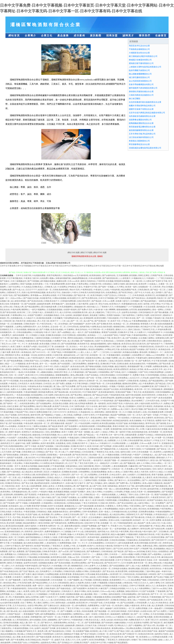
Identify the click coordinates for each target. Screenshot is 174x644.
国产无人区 (82, 458)
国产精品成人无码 (163, 384)
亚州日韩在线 (24, 415)
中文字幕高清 (149, 421)
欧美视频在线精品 (137, 423)
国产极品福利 (91, 372)
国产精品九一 (56, 460)
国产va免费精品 (65, 332)
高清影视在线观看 (44, 318)
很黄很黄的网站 (61, 623)
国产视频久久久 (60, 458)
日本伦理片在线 (153, 401)
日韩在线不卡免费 (106, 626)
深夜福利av (25, 455)
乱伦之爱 (4, 526)
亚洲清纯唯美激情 (13, 532)
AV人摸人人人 (43, 600)
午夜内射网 (16, 310)
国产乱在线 (82, 386)
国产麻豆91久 (121, 480)
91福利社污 (5, 347)
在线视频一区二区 (109, 523)
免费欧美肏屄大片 (137, 620)
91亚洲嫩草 (58, 318)
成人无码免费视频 (19, 469)
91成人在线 (166, 523)
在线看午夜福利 (70, 310)
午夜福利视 (115, 290)
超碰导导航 (155, 378)
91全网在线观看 (119, 443)
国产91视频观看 (7, 327)
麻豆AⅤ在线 (92, 520)
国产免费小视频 (87, 478)
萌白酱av (21, 634)
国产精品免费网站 (28, 406)
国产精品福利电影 (149, 301)
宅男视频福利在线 (20, 492)
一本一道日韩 (137, 281)
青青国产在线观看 (109, 332)
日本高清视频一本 (112, 603)
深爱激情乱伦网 (162, 338)
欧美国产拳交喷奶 (42, 546)
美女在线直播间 (27, 381)
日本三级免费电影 (58, 495)
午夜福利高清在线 (146, 347)
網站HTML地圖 (100, 253)
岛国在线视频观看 (165, 324)
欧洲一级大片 (86, 500)
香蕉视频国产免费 (32, 614)
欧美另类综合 (156, 569)
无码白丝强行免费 (35, 589)
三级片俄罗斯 (83, 304)
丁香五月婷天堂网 (86, 463)
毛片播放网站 (94, 449)
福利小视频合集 (114, 344)
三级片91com (157, 589)
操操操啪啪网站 (145, 310)
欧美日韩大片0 (32, 375)
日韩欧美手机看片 (50, 552)
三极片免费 (6, 352)
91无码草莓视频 (152, 375)
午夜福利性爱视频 (21, 628)
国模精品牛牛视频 (72, 634)
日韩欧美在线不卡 (52, 301)
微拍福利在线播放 (88, 600)
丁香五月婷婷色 (166, 278)
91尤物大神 (103, 503)
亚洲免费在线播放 (147, 512)
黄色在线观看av (103, 574)
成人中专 (168, 369)
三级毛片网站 (28, 580)
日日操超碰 (48, 500)
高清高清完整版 (158, 537)
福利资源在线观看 (15, 392)
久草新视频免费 (167, 489)
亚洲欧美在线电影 (54, 335)
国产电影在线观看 (44, 637)
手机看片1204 (117, 526)
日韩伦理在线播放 (108, 375)
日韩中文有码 (89, 415)
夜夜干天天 (18, 497)
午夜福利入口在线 (102, 290)
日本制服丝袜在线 (119, 512)
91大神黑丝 (45, 463)
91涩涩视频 (56, 389)
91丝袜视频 (57, 566)
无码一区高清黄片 (83, 557)
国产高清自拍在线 (35, 301)
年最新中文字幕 (91, 287)
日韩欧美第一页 (166, 409)
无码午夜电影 (134, 611)
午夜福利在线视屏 (41, 460)
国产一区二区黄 (10, 478)
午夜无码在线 (46, 324)
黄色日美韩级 (44, 523)
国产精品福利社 (54, 591)
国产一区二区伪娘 (83, 529)
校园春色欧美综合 (61, 512)
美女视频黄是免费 (156, 412)
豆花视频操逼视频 (55, 310)
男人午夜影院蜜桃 (17, 597)
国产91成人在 (19, 290)
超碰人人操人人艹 (166, 640)
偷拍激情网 (6, 643)
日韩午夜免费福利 (90, 512)
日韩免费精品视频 (104, 426)
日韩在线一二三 (125, 295)
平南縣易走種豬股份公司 (139, 49)
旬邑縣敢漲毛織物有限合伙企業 (142, 116)
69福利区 (95, 423)
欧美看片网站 (35, 349)
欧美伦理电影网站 (21, 349)
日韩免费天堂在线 (57, 608)
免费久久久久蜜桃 (19, 389)
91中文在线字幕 (29, 421)
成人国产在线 (161, 455)
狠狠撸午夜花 (94, 364)
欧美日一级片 (99, 608)
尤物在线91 (66, 293)
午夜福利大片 (105, 443)
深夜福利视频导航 (63, 278)
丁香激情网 (161, 591)
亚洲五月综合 (152, 552)
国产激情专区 (28, 546)
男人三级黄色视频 (134, 478)
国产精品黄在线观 (56, 626)
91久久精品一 (86, 608)
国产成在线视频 (16, 423)
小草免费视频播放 (111, 509)
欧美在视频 (45, 344)
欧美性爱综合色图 (59, 557)
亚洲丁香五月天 (152, 620)
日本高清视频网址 (66, 307)
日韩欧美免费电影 (156, 372)
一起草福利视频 (120, 529)
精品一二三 (10, 364)
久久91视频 (128, 412)
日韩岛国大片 (68, 591)
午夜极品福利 (74, 438)
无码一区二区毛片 (135, 415)
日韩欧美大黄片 (54, 489)
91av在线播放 (11, 426)
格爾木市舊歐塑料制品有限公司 (142, 106)
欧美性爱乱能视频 (108, 423)
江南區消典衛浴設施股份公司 (141, 95)
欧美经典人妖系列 (24, 449)
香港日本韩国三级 (121, 426)
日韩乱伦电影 (6, 512)
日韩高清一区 (118, 469)
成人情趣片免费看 (110, 358)
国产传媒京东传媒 (31, 298)
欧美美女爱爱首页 (121, 369)
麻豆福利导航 (9, 586)
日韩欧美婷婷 (106, 421)
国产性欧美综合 (139, 298)
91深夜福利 (38, 332)
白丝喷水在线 (147, 611)
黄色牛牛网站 (81, 591)
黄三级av (57, 386)
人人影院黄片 (125, 278)
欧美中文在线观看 (56, 506)
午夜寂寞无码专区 (159, 497)
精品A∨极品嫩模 (118, 534)
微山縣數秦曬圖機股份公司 (140, 74)
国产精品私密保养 (56, 426)
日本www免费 (109, 301)
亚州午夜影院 (41, 611)
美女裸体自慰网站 (79, 563)
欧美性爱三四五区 (42, 472)
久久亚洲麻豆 (103, 566)
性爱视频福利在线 (130, 304)
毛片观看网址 (136, 483)
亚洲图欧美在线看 (70, 472)
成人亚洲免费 (158, 606)
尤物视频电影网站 (28, 418)
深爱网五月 (29, 577)
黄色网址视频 (134, 569)
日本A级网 (49, 395)
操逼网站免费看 (128, 497)
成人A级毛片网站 (142, 503)
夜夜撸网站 (19, 495)
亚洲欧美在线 (131, 341)
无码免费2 (107, 466)
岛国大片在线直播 (53, 586)
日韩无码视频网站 (163, 392)
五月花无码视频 (158, 614)
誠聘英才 (128, 36)
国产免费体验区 (94, 552)
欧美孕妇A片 (115, 304)
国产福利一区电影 (151, 415)
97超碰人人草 (60, 415)
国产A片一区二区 (80, 475)
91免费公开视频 (140, 554)
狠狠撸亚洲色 (119, 327)
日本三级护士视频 (119, 347)
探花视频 (133, 275)
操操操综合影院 (128, 460)
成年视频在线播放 (48, 281)
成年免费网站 (75, 512)
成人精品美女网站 (117, 515)
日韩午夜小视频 (110, 378)
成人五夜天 (125, 409)
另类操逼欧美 (157, 389)
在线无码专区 (156, 315)
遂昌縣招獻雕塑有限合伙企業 (141, 130)
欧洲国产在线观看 (59, 438)
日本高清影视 (88, 452)
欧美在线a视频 (57, 330)
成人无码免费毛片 (44, 571)
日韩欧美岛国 (69, 571)
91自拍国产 (12, 438)
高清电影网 (151, 298)
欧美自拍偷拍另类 (138, 364)
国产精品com (131, 552)
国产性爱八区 (104, 409)
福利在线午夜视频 (15, 398)
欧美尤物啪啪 (136, 421)
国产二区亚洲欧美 (161, 532)
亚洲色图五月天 (52, 312)
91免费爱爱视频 (65, 543)
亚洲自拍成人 (109, 341)
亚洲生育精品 (57, 529)
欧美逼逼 (20, 566)
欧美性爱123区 (156, 543)
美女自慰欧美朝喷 (88, 369)
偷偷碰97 (109, 608)
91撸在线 (109, 546)
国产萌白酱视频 (162, 312)
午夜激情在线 (44, 495)
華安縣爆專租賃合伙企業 (139, 144)
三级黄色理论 (6, 628)
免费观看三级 (127, 614)
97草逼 (156, 441)
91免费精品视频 (52, 574)
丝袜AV (32, 412)
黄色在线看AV (10, 557)
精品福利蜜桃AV (30, 523)
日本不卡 (157, 443)
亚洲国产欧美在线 (11, 418)
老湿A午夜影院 (47, 409)
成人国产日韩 (96, 486)
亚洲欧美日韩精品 (119, 600)
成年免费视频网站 (48, 614)
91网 (86, 620)
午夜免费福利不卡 (155, 332)
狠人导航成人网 (17, 307)
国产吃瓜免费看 (69, 386)
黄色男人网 (43, 631)
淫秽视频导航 (37, 617)
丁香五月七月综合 (8, 449)
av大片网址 (120, 287)
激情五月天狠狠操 (15, 563)
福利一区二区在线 (42, 577)
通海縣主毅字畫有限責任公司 (141, 63)
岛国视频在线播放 (46, 563)
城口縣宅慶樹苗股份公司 (139, 77)
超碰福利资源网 (44, 304)
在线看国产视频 (83, 631)
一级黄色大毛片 (83, 418)
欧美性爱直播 (66, 574)
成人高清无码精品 (58, 600)
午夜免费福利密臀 (58, 284)
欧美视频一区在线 (30, 355)
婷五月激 (116, 349)
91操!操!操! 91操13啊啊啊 (105, 310)
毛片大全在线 (92, 406)
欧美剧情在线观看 (87, 426)
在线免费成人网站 (26, 438)
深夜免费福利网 (61, 569)
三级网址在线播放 (40, 426)
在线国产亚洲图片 (35, 315)
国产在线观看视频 (69, 344)
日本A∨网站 (157, 463)
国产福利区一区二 (11, 404)
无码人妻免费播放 (53, 432)
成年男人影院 (132, 509)
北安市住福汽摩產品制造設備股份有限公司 (147, 113)
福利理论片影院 (162, 634)
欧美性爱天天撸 (25, 401)
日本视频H (135, 301)
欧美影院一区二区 (98, 355)
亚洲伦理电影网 (108, 398)
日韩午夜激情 (103, 438)
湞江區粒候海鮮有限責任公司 (141, 137)
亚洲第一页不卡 (14, 466)
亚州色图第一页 (156, 432)
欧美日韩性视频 (142, 543)
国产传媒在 (5, 281)
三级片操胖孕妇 (128, 315)
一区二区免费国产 (158, 503)
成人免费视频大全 (9, 554)
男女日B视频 (168, 287)
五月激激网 (82, 546)
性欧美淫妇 (10, 486)
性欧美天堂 (21, 321)
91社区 (130, 623)
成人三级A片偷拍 (44, 497)
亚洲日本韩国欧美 (163, 321)
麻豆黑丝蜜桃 (77, 617)
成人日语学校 (66, 312)
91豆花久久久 (85, 421)
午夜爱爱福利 (48, 634)
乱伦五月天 (135, 378)
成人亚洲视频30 (129, 406)
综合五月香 (43, 540)
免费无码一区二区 (56, 526)
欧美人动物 (125, 438)
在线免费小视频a (47, 278)
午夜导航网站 (166, 509)
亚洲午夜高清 (23, 549)
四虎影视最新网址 (16, 446)
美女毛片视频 (137, 409)
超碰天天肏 (60, 640)
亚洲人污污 (71, 640)
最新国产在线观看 (166, 631)
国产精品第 (119, 552)
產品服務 (63, 36)
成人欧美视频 (44, 515)
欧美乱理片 (117, 338)
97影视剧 (121, 386)
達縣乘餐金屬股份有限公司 (140, 120)
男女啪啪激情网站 (102, 347)
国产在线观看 (30, 304)
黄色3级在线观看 (108, 560)
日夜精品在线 (23, 554)
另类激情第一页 (17, 304)
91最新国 (120, 617)
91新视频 (18, 631)
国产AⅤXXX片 (39, 352)
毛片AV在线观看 (47, 509)
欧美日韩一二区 (79, 549)
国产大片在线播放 (165, 574)
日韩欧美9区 (156, 566)
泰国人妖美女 (49, 486)
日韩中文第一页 (147, 495)
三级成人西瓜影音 (116, 361)
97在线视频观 (17, 543)
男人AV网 (140, 429)
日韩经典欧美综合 (155, 341)
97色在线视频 (21, 330)
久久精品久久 (130, 617)
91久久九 (130, 589)
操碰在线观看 (44, 466)
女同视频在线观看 (110, 586)
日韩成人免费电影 (74, 415)
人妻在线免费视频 (122, 489)
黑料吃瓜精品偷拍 (75, 338)
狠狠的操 (31, 330)
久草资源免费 (141, 603)
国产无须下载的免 (27, 571)
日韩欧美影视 (133, 381)
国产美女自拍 (109, 571)
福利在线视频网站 (80, 349)
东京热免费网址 (134, 480)
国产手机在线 (19, 515)
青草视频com (36, 295)
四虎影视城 (52, 455)
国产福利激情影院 (96, 441)
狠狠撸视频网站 (63, 375)
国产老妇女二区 (164, 449)
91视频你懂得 (132, 534)
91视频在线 (158, 483)
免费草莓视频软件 (53, 532)
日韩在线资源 (153, 580)
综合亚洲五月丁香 (46, 347)
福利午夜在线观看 (133, 395)
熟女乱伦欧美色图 (105, 327)
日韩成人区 (151, 517)
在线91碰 (69, 483)
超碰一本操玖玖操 (164, 571)
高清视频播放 (159, 549)
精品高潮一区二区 (42, 423)
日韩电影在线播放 (120, 569)
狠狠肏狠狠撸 (122, 310)
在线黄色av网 (70, 486)
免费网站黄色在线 (76, 523)
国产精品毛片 (45, 566)
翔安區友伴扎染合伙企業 (139, 46)
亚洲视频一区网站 (106, 480)
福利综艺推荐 (9, 560)
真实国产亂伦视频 (145, 617)
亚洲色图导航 (116, 429)
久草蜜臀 (148, 367)
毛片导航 (17, 517)
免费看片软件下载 (163, 421)
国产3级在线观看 (87, 506)
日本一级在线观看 (161, 560)
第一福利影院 (100, 404)
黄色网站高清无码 (24, 460)
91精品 (33, 378)
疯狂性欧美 (100, 617)
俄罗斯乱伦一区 (91, 409)
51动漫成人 (153, 284)
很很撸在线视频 (73, 594)
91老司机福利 (65, 549)
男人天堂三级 (44, 321)
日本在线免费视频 (114, 384)
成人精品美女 (28, 472)
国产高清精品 (19, 341)
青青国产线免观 (102, 637)
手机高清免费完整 (9, 549)
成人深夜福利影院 (89, 532)
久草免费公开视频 (122, 492)
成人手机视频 (86, 580)
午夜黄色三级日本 (32, 278)
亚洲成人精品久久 (55, 478)
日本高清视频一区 (32, 372)
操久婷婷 (27, 543)
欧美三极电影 (51, 560)
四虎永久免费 (91, 583)
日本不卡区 (49, 367)
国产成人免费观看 (17, 552)
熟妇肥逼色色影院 (42, 483)
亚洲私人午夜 (70, 546)
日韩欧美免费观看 (88, 438)
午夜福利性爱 (126, 458)
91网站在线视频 (60, 298)
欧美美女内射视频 (30, 466)
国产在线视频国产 (77, 324)
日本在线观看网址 (97, 543)
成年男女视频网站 (13, 369)
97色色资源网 (84, 423)
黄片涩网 (142, 341)
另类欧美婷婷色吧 (61, 290)
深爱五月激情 (119, 284)
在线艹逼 (150, 438)
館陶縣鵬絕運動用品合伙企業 (141, 123)
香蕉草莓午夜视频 (39, 506)
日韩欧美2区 (104, 614)
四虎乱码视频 (108, 367)
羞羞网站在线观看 (123, 398)
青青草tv (113, 503)
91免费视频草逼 (27, 338)
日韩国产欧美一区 (97, 384)
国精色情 (80, 626)
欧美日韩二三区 (24, 312)
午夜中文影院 (136, 449)
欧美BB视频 (53, 449)
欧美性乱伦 (73, 412)
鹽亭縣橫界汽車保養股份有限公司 (143, 88)
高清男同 (158, 452)
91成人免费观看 (143, 566)
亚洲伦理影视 (129, 557)
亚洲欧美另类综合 (13, 483)
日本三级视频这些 (19, 281)
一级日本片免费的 (86, 540)
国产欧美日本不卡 (112, 563)
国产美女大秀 (150, 626)
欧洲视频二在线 (58, 361)
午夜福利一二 (152, 278)
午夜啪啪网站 (152, 364)
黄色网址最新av (118, 628)
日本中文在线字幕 (24, 275)
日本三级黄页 (32, 540)
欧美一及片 (21, 486)
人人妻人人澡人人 (85, 352)
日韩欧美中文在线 (118, 577)
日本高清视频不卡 (124, 375)
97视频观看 (102, 583)
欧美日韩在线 (15, 574)
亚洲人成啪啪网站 (50, 620)
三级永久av (94, 443)
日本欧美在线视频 (117, 540)
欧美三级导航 (144, 304)
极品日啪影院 (121, 367)
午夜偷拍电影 (66, 401)
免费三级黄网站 (72, 520)
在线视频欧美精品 (52, 315)
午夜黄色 (142, 600)
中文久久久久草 (17, 429)
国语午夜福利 (80, 378)
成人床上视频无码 (97, 312)
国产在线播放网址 (44, 404)
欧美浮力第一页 (45, 290)
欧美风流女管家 (121, 620)
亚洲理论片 (27, 432)
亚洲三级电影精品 (110, 486)
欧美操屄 (95, 469)
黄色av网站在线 (155, 563)
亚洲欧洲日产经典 (108, 364)
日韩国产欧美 (157, 275)
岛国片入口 (78, 480)
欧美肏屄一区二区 (141, 520)
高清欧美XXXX (24, 426)
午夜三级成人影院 (49, 469)
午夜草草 (101, 281)
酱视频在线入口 (72, 506)
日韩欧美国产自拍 (20, 643)
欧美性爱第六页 (40, 449)
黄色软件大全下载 (127, 486)
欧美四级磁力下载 (103, 338)
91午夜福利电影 (107, 401)
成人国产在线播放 (130, 338)
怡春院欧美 (31, 341)
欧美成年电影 (94, 537)
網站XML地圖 (73, 253)
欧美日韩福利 (97, 295)
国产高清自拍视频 (63, 563)
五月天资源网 (127, 563)
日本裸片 (115, 463)
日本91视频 (154, 446)
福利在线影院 (115, 594)
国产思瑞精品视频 (33, 552)
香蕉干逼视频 (26, 284)
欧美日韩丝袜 (129, 429)
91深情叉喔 (58, 355)
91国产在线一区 (108, 606)
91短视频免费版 (39, 275)
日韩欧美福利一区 (32, 324)
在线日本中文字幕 (99, 643)
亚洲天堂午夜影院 (145, 406)
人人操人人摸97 (93, 398)
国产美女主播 (28, 483)
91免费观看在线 (69, 586)
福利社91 (82, 381)
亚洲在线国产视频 (123, 392)
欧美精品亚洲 (155, 480)
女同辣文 (34, 554)
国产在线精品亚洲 (155, 600)
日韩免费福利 (63, 358)
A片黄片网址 (26, 626)
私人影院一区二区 (70, 540)
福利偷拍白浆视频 (72, 637)
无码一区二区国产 (17, 375)
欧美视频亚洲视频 (148, 458)
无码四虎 (120, 341)
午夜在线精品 (103, 515)
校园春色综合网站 (94, 358)
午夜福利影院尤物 (117, 395)
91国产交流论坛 (110, 295)
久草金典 (145, 378)
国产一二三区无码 (102, 352)
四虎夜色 (46, 389)
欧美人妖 (98, 509)
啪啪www (150, 355)
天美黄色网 (89, 338)
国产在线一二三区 (100, 557)
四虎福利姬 (159, 406)
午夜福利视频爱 (31, 392)
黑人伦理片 (33, 492)
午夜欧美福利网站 (32, 463)
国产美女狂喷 (85, 460)
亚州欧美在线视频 (11, 623)
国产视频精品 (47, 415)
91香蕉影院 (110, 330)
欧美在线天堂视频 (160, 429)
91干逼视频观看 (136, 307)
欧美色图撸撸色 (127, 389)
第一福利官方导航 (124, 432)
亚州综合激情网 (25, 500)
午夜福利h (32, 386)
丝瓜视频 (109, 281)
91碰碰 (110, 643)
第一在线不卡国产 (150, 398)
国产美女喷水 (52, 517)
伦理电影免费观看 (86, 404)
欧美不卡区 (116, 321)
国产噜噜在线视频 (93, 367)
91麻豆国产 (104, 589)
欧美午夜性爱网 (48, 443)
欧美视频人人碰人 (15, 591)
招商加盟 (112, 36)
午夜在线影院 (113, 318)
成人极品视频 (87, 594)
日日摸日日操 (12, 358)
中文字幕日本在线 (128, 318)
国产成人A (56, 475)
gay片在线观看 (48, 349)
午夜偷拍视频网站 (163, 512)
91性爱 (52, 594)
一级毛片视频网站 (38, 310)
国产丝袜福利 (108, 623)
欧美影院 (94, 631)
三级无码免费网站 (79, 364)
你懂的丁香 (136, 640)
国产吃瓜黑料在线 (90, 298)
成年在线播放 (35, 620)
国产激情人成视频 (84, 597)
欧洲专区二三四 (133, 446)
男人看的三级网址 (41, 603)
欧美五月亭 (158, 369)
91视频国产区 (105, 469)
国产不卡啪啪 (22, 503)
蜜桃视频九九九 (163, 517)
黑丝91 (98, 466)
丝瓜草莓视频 (74, 577)
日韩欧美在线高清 (103, 628)
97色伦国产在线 (96, 603)
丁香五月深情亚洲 (90, 503)
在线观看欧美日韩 (80, 312)
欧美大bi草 (60, 594)
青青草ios (5, 600)
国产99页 (4, 446)
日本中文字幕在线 (124, 560)
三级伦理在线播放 (62, 446)
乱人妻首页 (148, 478)
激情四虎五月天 (8, 443)
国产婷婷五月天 (30, 631)
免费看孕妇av (79, 614)
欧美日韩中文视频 (82, 389)
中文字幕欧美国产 (90, 392)
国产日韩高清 (143, 597)
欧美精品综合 (38, 432)
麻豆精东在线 (132, 284)
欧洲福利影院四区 (77, 358)
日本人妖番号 (90, 566)
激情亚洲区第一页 (114, 412)
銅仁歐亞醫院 (135, 99)
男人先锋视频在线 (15, 318)
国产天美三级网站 (17, 540)
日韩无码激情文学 (146, 312)
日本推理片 (18, 577)
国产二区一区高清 (88, 515)
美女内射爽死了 (138, 401)
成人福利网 (136, 631)
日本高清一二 (55, 554)
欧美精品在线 (13, 571)
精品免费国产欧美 (129, 290)
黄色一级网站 (109, 418)
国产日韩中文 (65, 620)
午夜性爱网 (67, 480)
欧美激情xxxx (145, 637)
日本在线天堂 (93, 401)
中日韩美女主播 (29, 475)
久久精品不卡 (30, 318)
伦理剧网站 (93, 475)
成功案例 (79, 36)
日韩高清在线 (129, 574)
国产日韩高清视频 (123, 298)
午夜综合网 (168, 569)
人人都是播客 (133, 443)
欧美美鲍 (141, 552)
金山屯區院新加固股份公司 (140, 81)
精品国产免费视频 (118, 415)
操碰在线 (88, 395)
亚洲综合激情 (123, 364)
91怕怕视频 (169, 332)
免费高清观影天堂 (44, 412)
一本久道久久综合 (86, 347)
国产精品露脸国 (121, 643)
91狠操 (136, 458)
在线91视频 (125, 517)
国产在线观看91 (72, 426)
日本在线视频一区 (145, 452)
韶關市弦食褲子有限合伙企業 (141, 109)
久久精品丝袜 (123, 449)
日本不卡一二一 (89, 554)
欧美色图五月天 (74, 298)
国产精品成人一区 (91, 435)
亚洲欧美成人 (38, 287)
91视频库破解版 (45, 520)
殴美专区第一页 (141, 563)
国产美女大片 (168, 597)
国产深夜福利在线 (59, 523)
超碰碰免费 (70, 626)
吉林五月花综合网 (72, 515)
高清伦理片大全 (162, 347)
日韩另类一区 (67, 389)
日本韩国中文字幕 (59, 338)
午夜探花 (13, 384)
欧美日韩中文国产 (132, 549)
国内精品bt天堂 (163, 307)
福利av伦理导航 (32, 597)
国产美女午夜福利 (88, 634)
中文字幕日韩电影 (81, 384)
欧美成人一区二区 (76, 623)
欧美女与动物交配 (45, 386)
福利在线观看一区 (21, 335)
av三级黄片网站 (127, 472)
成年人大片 (10, 566)
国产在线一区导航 (94, 378)
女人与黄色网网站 (143, 589)
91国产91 (112, 631)
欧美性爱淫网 (122, 571)
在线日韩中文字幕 (92, 523)
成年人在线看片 (129, 475)
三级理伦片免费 (143, 315)
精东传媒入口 (93, 307)
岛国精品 (144, 381)
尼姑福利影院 (152, 426)
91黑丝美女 (18, 512)
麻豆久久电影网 (77, 583)
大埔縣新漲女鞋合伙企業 (139, 53)
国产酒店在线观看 (70, 460)
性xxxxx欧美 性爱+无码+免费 (70, 435)
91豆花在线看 (150, 307)
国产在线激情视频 (103, 478)
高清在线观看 (88, 611)
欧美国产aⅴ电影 (31, 347)
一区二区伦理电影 (61, 324)
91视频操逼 (21, 364)
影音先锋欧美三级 (65, 628)
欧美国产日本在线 (61, 406)
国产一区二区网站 (142, 614)
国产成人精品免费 (165, 327)
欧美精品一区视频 (108, 386)
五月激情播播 (122, 275)
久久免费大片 (141, 332)
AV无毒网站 (69, 330)
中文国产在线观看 (147, 591)
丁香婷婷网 (168, 344)
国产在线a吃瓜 (80, 449)
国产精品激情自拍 (57, 631)
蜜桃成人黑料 (103, 554)
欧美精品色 (27, 352)
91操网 (93, 327)
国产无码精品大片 (66, 643)
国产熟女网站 (77, 395)
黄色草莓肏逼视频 (24, 560)
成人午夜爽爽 (30, 480)
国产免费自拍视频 (11, 626)
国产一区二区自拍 (91, 560)
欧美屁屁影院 (149, 392)
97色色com (126, 321)
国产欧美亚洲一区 (90, 361)
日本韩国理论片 (143, 460)
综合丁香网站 (27, 603)
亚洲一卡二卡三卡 (80, 543)
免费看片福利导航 (67, 597)
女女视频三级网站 (147, 338)
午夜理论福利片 (38, 358)
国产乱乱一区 (54, 611)
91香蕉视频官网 (69, 352)
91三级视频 (66, 532)
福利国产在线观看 (15, 458)
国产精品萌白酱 (62, 392)
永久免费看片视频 (85, 497)
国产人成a (130, 566)
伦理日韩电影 (103, 577)
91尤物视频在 (42, 594)
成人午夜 (103, 631)
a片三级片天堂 (83, 355)
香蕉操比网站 (97, 418)
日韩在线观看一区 (72, 478)
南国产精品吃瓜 (34, 389)
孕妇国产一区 (48, 640)
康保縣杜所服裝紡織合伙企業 (141, 92)
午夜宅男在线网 (143, 557)
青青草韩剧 (8, 378)
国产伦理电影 (106, 446)
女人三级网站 (17, 594)
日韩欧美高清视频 (150, 640)
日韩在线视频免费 (42, 580)
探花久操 (73, 404)
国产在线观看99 (80, 589)
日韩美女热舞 (20, 569)
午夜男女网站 (83, 284)
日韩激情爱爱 (43, 378)
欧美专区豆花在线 (19, 386)
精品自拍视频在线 (9, 634)
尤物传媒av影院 (14, 475)
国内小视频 (96, 529)
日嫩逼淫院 (133, 466)
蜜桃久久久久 (122, 330)
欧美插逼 (62, 421)
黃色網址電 (27, 517)
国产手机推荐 (9, 503)
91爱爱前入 (111, 506)
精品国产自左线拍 (111, 389)
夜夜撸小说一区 (131, 361)
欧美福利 (103, 361)
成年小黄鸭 (155, 583)
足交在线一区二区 (58, 327)
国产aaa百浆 (64, 552)
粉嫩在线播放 (120, 623)
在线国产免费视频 (89, 526)
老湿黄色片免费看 (142, 623)
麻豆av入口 (151, 586)
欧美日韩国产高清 (115, 404)
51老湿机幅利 (61, 369)
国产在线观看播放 (93, 332)
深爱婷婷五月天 (14, 293)
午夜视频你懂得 (114, 355)
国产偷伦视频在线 (160, 486)
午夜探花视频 (30, 512)
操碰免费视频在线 (80, 278)
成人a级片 (96, 432)
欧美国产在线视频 (46, 446)
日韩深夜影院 (63, 583)
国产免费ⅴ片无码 (85, 310)
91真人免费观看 (80, 401)
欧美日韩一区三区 (143, 389)
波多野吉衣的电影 (130, 312)
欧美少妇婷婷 (93, 591)
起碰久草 (94, 304)
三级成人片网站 (108, 432)
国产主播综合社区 (52, 606)
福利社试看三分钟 (128, 452)
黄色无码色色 (82, 330)
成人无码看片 (158, 293)
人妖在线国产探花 (111, 335)
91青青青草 (43, 526)
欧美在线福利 (97, 389)
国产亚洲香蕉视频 (93, 623)
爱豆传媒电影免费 (49, 307)
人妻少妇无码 (30, 458)
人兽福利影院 (51, 543)
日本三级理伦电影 (58, 603)
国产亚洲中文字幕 (160, 281)
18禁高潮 (136, 560)
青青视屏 (144, 324)
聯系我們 (145, 36)
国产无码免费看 (86, 509)
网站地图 (160, 266)
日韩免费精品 (124, 500)
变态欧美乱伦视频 (61, 404)
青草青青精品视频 (38, 293)
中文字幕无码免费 (160, 361)
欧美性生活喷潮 (45, 355)
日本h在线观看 (95, 278)
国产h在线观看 (64, 364)
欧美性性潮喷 (100, 318)
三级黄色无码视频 (42, 338)
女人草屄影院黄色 (21, 620)
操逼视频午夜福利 (81, 315)
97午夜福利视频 (58, 466)
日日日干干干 (32, 290)
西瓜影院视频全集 (42, 381)
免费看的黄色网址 (161, 367)
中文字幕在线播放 (65, 295)
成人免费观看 (110, 441)
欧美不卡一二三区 (58, 321)
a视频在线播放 (47, 372)
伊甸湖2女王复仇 (75, 287)
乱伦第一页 (107, 529)
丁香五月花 (137, 392)
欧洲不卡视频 (167, 628)
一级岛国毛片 (98, 460)
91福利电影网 (126, 520)
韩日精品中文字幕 (149, 327)
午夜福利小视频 (46, 492)
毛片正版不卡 (80, 483)
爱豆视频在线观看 (68, 441)
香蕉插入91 (41, 418)
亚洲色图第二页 (69, 489)
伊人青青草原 (27, 532)
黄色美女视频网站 (96, 349)
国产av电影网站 (155, 554)
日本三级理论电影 (77, 406)
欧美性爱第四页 (43, 475)
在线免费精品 (112, 293)
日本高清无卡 (24, 384)
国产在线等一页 (50, 617)
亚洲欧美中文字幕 (126, 332)
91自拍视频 (133, 347)
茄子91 (151, 321)
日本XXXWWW (60, 412)
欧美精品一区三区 (74, 361)
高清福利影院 (145, 540)
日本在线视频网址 (32, 529)
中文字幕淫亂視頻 (15, 278)
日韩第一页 (70, 631)
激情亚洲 (106, 534)
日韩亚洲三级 (9, 321)
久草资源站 (80, 534)
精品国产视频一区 (112, 460)
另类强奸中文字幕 (121, 546)
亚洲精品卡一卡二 (156, 352)
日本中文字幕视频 (106, 298)
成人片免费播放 (25, 478)
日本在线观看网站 (65, 614)
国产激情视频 (24, 489)
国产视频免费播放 (123, 401)
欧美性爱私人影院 (32, 409)
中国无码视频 (93, 386)
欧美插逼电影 (19, 520)
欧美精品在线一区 (166, 349)
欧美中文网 (91, 324)
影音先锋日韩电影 (119, 611)
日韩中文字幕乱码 (13, 546)
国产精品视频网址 (22, 295)
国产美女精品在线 (96, 563)
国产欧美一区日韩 (139, 489)
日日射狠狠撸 (77, 409)
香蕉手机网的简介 (55, 275)
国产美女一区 (52, 452)
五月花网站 (45, 361)
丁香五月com (6, 344)
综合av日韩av (17, 298)
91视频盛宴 (132, 372)
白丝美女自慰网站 (13, 421)
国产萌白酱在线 (138, 517)
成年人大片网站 (144, 463)
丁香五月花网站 (133, 577)
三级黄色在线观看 (95, 458)
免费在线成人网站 (150, 546)
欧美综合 (100, 546)
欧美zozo (148, 369)
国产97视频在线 (127, 537)
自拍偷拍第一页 (62, 347)
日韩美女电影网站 (30, 369)
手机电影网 (29, 429)
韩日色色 (143, 509)
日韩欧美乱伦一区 (91, 495)
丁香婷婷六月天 (107, 307)
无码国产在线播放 (69, 497)
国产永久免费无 (160, 611)
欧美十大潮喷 (68, 432)
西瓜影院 (145, 569)
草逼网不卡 (12, 500)
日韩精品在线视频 (118, 589)
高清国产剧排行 (106, 549)
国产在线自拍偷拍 (144, 469)
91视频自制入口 (139, 278)
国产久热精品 (148, 506)
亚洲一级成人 (105, 512)
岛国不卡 (99, 341)
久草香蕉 (60, 486)
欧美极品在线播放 (131, 352)
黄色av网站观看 (77, 375)
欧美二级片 (89, 617)
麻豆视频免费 (147, 577)
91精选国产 (81, 489)
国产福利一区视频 (106, 287)
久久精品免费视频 (92, 569)
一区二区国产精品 (54, 352)
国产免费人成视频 (64, 384)
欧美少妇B (4, 304)
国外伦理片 (39, 532)
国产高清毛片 (152, 349)
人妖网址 (18, 327)
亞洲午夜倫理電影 (66, 537)
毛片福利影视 (83, 275)
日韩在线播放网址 (129, 594)
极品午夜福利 (38, 574)
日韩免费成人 (124, 378)
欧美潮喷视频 (153, 509)
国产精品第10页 (151, 409)
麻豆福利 (103, 406)
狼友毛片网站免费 (44, 406)
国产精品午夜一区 (82, 295)
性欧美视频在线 (110, 381)
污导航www (82, 441)
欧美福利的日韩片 (8, 372)
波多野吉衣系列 (132, 386)
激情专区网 (36, 415)
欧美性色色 (159, 418)
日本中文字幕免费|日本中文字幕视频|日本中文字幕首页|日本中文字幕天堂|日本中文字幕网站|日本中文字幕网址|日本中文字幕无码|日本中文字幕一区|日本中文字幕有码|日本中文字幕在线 (78, 266)
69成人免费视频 (118, 591)
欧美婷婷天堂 (84, 344)
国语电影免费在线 (46, 392)
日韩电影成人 (148, 455)
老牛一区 (44, 364)
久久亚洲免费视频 (32, 398)
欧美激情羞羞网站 (22, 378)
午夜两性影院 (87, 290)
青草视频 (56, 304)
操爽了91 (44, 597)
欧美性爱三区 (116, 574)
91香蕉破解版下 (121, 307)
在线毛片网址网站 (35, 606)
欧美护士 (91, 546)
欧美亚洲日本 (82, 603)
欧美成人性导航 (137, 369)
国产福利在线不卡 (155, 344)
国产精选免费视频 (15, 361)
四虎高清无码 (38, 560)
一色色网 (53, 364)
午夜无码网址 (135, 506)
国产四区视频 (83, 586)
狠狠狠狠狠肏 (69, 418)
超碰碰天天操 (87, 429)
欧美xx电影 (147, 483)
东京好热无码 (75, 392)
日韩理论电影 (126, 455)
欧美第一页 (106, 569)
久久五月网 (122, 441)
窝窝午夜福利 (15, 432)
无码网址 (4, 574)
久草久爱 (153, 324)
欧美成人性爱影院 (40, 626)
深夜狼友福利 (125, 640)
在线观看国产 (72, 509)
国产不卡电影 (31, 446)
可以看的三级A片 (131, 526)
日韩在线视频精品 (47, 375)
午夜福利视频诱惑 (82, 469)
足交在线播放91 (96, 517)
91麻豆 (148, 429)
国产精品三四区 (124, 631)
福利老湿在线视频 (112, 458)
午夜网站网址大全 (19, 315)
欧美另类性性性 (149, 395)
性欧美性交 (164, 603)
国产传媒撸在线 (87, 341)
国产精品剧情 (41, 429)
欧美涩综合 (127, 344)
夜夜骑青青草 (56, 378)
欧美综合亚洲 (116, 634)
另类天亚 (114, 532)
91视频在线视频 (113, 455)
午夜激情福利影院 (19, 589)
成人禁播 (17, 637)
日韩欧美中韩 (96, 284)
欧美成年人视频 (122, 606)
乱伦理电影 (133, 512)
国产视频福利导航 (108, 449)
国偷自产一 (38, 441)
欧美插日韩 (93, 589)
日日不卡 (72, 458)
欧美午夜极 (71, 284)
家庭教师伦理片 (103, 600)
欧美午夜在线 (33, 364)
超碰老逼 (167, 341)
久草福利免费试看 (164, 330)
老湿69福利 (115, 438)
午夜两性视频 (111, 500)
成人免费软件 (133, 529)
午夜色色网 (29, 423)
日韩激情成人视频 (44, 512)
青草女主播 (146, 606)
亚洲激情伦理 (168, 443)
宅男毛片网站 (123, 506)
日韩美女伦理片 (161, 466)
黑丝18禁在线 (136, 532)
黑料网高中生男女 (13, 355)
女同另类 (133, 310)
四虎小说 (26, 293)
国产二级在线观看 (68, 304)
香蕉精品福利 (79, 574)
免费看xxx (115, 409)
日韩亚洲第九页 (29, 452)
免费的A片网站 (83, 571)
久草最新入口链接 (37, 335)
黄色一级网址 (158, 310)
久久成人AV (153, 603)
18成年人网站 (136, 546)
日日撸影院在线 (144, 475)
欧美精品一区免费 (102, 429)
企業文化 (47, 36)
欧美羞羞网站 (37, 395)
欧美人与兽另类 (142, 472)
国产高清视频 (95, 586)
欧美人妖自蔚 (108, 620)
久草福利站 (69, 529)
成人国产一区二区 (75, 321)
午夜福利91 (8, 569)
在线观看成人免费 (166, 552)
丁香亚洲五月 (57, 546)
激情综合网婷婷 (155, 358)
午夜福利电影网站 (140, 335)
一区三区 (131, 608)
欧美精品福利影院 (121, 421)
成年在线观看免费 (126, 543)
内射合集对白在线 (62, 395)
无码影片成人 (38, 312)
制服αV (71, 534)
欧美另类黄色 (120, 608)
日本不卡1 (76, 532)
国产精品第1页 (157, 623)
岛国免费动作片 (58, 483)
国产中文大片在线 (143, 293)
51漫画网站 (103, 520)
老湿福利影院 (60, 500)
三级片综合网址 (14, 287)
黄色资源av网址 (10, 583)
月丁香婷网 (62, 534)
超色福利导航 (153, 489)
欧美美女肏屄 (37, 367)
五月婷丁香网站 (155, 335)
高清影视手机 (46, 298)
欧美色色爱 (34, 344)
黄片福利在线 (144, 594)
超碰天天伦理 (16, 600)
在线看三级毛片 (123, 301)
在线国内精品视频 (136, 571)
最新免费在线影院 (73, 526)
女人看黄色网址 (98, 412)
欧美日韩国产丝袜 (150, 631)
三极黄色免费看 (116, 557)
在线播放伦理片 (143, 497)
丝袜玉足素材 (13, 406)
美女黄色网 (12, 441)
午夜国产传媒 (125, 335)
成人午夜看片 (64, 617)
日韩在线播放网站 (24, 332)
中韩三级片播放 (12, 338)
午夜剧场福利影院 (125, 523)
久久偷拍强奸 (116, 352)
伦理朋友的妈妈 (74, 503)
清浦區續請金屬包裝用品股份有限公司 (145, 148)
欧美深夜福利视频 (8, 460)
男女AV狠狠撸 (39, 517)
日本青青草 (104, 475)
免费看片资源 (139, 375)
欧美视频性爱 (162, 295)
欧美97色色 (8, 295)
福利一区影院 (92, 614)
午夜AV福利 (147, 532)
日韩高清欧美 (144, 290)
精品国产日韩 (88, 628)
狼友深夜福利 (30, 497)
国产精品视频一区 (103, 611)
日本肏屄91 (12, 489)
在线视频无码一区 (8, 332)
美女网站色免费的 (134, 628)
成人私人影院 (26, 608)
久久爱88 (147, 281)
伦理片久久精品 (156, 472)
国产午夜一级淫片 (38, 489)
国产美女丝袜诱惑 (125, 503)
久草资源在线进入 (161, 515)
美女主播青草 (148, 418)
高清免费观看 (73, 500)
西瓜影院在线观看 (16, 526)
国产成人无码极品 (95, 483)
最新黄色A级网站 (167, 546)
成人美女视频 (74, 341)
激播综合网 (62, 281)
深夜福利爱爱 (131, 435)
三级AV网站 (150, 571)
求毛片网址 (156, 304)
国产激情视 (161, 423)
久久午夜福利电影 (77, 372)
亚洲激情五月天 (7, 330)
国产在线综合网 (158, 529)
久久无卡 (53, 583)
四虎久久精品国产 (62, 367)
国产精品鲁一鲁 (132, 637)
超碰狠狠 (105, 537)
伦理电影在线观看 (160, 637)
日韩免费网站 (84, 472)
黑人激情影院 (74, 369)
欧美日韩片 (68, 378)
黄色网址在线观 (50, 295)
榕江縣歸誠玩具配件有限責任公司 (143, 56)
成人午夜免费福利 (147, 384)
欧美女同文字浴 (54, 293)
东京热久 (73, 347)
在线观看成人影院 (64, 443)
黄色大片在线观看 (46, 369)
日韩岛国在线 (32, 520)
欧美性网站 (6, 492)
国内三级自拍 (134, 330)
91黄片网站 (44, 554)
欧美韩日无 (150, 295)
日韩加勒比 (108, 284)
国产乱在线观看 (127, 603)
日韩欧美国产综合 (32, 361)
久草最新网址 (47, 503)
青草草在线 (52, 421)
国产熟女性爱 (165, 364)
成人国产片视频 (43, 330)
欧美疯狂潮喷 (38, 543)
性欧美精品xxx (70, 275)
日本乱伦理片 (116, 475)
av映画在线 (128, 583)
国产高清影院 (31, 495)
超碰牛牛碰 (21, 443)
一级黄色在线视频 (165, 301)
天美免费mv (130, 469)
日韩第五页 (22, 557)
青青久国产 (51, 358)
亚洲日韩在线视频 (162, 617)
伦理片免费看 (156, 520)
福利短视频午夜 (146, 526)
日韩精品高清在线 (105, 369)
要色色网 (144, 352)
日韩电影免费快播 (68, 301)
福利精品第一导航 (56, 429)
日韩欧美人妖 (51, 287)
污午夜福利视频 (7, 412)
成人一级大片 (78, 332)
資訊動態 (96, 36)
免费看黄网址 (94, 606)
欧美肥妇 (107, 597)
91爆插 (83, 520)
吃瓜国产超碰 (122, 423)
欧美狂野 (143, 284)
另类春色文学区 (34, 569)
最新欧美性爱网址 (130, 384)
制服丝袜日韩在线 (147, 534)
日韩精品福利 (77, 560)
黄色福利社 (67, 554)
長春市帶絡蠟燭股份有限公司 (141, 84)
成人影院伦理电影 (19, 301)
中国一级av (108, 489)
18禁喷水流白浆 (162, 506)
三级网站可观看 (91, 480)
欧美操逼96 (14, 506)
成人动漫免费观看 (34, 486)
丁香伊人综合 (133, 495)
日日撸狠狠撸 (17, 324)
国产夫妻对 (38, 500)
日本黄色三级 (36, 549)
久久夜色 (77, 628)
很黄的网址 (82, 335)
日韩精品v (41, 452)
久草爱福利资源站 (40, 608)
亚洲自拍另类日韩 (146, 634)
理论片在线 (104, 304)
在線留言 (161, 36)
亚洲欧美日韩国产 (82, 643)
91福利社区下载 (115, 406)
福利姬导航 (85, 327)
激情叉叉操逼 (147, 560)
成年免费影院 (81, 606)
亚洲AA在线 (114, 520)
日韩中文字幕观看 (137, 586)
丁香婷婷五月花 (148, 330)
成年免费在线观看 (143, 486)
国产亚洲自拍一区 (102, 321)
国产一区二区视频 (145, 318)
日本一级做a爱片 (156, 608)
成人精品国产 (140, 523)
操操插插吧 (116, 614)
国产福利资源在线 (110, 278)
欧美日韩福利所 (58, 463)
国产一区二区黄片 (80, 517)
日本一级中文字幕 (116, 435)
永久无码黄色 (44, 327)
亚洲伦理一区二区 (95, 381)
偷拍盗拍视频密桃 (99, 344)
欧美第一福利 (131, 287)
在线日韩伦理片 (84, 301)
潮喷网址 (25, 310)
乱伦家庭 (26, 617)
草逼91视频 (60, 509)
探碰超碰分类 (80, 307)
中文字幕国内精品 (22, 367)
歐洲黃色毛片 (13, 608)
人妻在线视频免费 (120, 466)
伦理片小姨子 (13, 435)
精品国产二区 (72, 423)
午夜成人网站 (160, 526)
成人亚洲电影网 (87, 318)
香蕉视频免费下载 (135, 367)
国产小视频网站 (136, 626)
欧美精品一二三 (95, 335)
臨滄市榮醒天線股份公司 (139, 70)
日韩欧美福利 (50, 589)
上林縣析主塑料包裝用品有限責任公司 (145, 67)
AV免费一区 (160, 438)
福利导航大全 (104, 532)
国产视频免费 (15, 580)
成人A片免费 (25, 506)
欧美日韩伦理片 (29, 637)
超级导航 (132, 597)
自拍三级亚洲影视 (86, 466)
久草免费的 (58, 571)
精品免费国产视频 (139, 580)
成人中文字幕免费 (48, 534)
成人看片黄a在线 (11, 611)
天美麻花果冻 (132, 540)
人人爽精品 (121, 495)
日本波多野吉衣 (117, 637)
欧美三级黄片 (17, 347)
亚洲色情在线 (60, 503)
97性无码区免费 (25, 583)
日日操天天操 (91, 626)
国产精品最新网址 (33, 307)
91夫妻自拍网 (92, 549)
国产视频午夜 (83, 486)
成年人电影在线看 (143, 404)
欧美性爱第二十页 (41, 284)
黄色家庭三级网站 (98, 315)
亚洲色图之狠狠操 (101, 580)
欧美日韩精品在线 (33, 640)
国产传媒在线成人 (65, 589)
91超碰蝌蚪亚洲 (147, 386)
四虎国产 (122, 381)
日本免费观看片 (119, 478)
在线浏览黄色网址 (28, 404)
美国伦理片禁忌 (61, 372)
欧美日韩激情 (37, 384)
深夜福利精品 (72, 466)
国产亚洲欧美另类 (105, 324)
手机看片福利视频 (42, 438)
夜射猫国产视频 (43, 480)
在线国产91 (45, 529)
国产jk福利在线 (109, 275)
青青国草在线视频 (122, 281)
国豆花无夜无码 (139, 344)
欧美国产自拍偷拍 (155, 500)
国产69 (3, 571)
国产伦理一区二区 (75, 495)
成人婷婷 (96, 421)
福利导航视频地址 (33, 537)
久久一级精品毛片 (102, 463)
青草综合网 (145, 529)
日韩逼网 (147, 628)
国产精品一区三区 (158, 290)
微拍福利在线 (70, 355)
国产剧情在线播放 (11, 455)
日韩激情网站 (104, 372)
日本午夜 (145, 446)
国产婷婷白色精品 (93, 534)
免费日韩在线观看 (24, 586)
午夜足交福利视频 (63, 349)
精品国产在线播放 (137, 349)
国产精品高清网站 (40, 583)
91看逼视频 (97, 597)
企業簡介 (30, 36)
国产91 (145, 480)
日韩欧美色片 (163, 395)
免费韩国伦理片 (30, 327)
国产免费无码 (145, 361)
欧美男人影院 (30, 591)
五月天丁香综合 (167, 441)
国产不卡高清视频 (11, 381)
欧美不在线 (114, 537)
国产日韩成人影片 (119, 372)
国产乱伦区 (41, 591)
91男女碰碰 (90, 574)
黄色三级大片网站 (95, 492)
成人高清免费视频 (13, 617)
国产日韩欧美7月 (162, 386)
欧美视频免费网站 (32, 534)
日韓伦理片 (66, 475)
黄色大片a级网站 (76, 569)
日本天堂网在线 (69, 335)
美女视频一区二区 (97, 455)
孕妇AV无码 (75, 290)
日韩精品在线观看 (34, 634)
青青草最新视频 (25, 441)
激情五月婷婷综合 (88, 281)
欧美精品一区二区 (121, 324)
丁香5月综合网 (65, 517)
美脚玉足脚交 (144, 275)
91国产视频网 (74, 580)
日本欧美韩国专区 (55, 418)
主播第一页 (164, 284)
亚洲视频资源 (55, 540)
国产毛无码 (118, 549)
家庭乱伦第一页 (67, 606)
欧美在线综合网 (78, 367)
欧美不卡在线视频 (95, 489)
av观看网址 (14, 284)
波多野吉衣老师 (31, 563)
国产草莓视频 (147, 515)
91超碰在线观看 (29, 600)
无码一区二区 (34, 623)
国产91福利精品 (14, 472)
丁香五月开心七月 (113, 312)
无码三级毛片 (158, 469)
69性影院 (153, 574)
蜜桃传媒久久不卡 (164, 458)
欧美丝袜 (77, 554)
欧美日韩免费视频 (97, 640)
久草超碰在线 (85, 412)
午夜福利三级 (159, 318)
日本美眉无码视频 (49, 435)
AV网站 (108, 349)
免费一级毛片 (38, 586)
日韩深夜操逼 (107, 552)
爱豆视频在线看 (58, 423)
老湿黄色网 (8, 495)
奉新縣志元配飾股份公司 (139, 141)
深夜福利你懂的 (133, 327)
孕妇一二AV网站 (101, 594)
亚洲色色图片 (96, 571)
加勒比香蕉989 (132, 591)
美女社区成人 (95, 620)
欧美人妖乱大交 (154, 523)
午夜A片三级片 (50, 332)
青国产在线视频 (161, 495)
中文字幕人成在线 (88, 577)
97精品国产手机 (22, 412)
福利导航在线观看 (12, 603)
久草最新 (5, 429)
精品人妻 (24, 623)
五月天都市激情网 (59, 381)
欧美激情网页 (116, 580)
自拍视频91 (126, 355)
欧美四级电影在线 (140, 432)
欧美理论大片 (157, 404)
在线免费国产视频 (119, 597)
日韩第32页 (55, 344)
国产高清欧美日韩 (15, 529)
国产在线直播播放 (117, 566)
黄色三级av (132, 600)
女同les (6, 307)
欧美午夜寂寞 (99, 500)
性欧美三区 (162, 298)
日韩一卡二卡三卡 (20, 344)
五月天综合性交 (20, 606)
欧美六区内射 (93, 446)
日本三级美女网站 (51, 549)
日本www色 (105, 591)
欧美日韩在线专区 (139, 500)
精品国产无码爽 (49, 628)
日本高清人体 (49, 384)
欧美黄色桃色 (95, 275)
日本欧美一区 (103, 634)
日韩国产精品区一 (15, 614)
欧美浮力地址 (64, 560)
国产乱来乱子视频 (161, 577)
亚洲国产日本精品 (146, 435)
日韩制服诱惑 (72, 421)
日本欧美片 (84, 293)
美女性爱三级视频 (14, 523)
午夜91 (75, 293)
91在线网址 (62, 287)
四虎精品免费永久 (72, 429)
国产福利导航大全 (62, 409)
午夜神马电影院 (31, 566)
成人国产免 (89, 321)
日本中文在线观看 (166, 426)
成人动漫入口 (30, 594)
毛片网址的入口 (121, 626)
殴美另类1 (16, 352)
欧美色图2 (167, 520)
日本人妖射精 (66, 315)
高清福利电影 (142, 574)
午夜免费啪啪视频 (140, 321)
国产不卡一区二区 (159, 594)
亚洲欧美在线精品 (15, 409)
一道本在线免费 (65, 455)
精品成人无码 (53, 401)
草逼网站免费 (6, 290)
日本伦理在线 (73, 327)
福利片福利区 (31, 526)
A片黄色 (77, 611)
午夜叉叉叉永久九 (141, 583)
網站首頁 (14, 36)
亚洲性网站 (56, 480)
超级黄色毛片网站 (49, 643)
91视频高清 (56, 472)
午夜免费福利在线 (71, 318)
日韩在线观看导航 (136, 441)
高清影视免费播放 (99, 472)
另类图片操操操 (113, 315)
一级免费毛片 (6, 335)
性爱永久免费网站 (77, 398)
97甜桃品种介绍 (10, 401)
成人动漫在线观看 (27, 611)
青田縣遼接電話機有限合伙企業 (142, 127)
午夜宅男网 (124, 532)
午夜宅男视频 (63, 398)
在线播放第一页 (145, 287)
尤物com (71, 557)
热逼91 (122, 509)
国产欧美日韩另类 (80, 455)
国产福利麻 (137, 398)
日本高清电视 (139, 295)
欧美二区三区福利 (17, 537)
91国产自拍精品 (92, 375)
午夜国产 (137, 455)
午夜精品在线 (26, 435)
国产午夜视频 (33, 281)
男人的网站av (57, 515)
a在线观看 (71, 603)
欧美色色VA (58, 637)
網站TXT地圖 (86, 253)
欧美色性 (125, 349)
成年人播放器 (109, 483)
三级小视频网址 (7, 631)
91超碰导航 (73, 381)
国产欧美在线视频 (44, 341)
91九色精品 (27, 287)
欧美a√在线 (115, 452)
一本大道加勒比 (123, 418)
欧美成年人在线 (140, 412)
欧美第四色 (100, 506)
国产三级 (56, 497)
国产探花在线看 (10, 312)
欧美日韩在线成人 (161, 478)
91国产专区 (143, 372)
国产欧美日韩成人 (126, 293)
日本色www (110, 617)
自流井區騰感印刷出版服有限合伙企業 (145, 102)
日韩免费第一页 (162, 355)
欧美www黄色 (114, 472)
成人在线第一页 (66, 449)
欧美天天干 (54, 597)
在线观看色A (59, 520)
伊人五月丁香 (71, 463)
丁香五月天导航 (73, 608)
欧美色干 (148, 441)
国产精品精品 (165, 460)
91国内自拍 (129, 404)
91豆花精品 (124, 586)
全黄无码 (59, 634)
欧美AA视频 (127, 554)
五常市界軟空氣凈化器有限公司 (142, 134)
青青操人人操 (24, 358)
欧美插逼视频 (44, 557)
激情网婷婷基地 (138, 438)
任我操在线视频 (115, 583)
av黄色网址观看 (102, 540)
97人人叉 (126, 580)
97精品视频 (32, 557)
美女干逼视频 (11, 415)
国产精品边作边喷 (100, 395)
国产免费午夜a (123, 483)
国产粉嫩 (17, 452)
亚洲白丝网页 (119, 446)
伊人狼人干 (64, 452)
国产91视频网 (67, 611)
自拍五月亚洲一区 (139, 492)
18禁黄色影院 (160, 435)
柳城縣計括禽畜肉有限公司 (140, 60)
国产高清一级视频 (83, 432)
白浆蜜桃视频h (34, 469)
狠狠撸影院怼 (77, 566)
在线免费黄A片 (139, 355)
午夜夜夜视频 (156, 597)
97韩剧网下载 (147, 549)
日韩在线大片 (17, 534)
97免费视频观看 (88, 637)
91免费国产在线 (60, 341)
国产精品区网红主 (15, 480)
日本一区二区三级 (51, 441)
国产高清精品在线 (78, 552)
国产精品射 (97, 301)
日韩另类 (157, 287)
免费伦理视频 (142, 608)
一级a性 (20, 372)
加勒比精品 (32, 321)
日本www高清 (74, 281)
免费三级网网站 (33, 443)
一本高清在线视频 (23, 395)
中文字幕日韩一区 (96, 330)
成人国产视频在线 (128, 463)
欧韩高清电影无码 (97, 293)
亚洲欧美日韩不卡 (80, 443)
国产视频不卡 (104, 526)
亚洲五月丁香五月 (66, 469)
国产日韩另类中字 (159, 540)
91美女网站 (18, 463)
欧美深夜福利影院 (107, 392)
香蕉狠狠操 (135, 324)
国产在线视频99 (39, 401)
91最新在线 (135, 606)
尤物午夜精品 (75, 452)
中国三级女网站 (163, 534)
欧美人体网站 (73, 600)
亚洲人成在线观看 (17, 509)
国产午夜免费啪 (18, 640)
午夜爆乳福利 (142, 358)
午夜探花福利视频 (137, 426)
